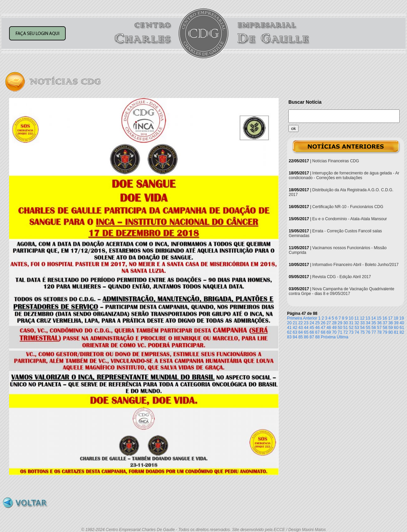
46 (318, 328)
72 (346, 332)
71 (340, 332)
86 (306, 337)
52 (351, 328)
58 (385, 328)
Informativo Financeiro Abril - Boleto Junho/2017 (355, 265)
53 (357, 328)
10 (351, 318)
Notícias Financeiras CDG (336, 161)
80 (391, 332)
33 (362, 323)
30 (346, 323)
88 (318, 337)
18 (396, 318)
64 (300, 332)
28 (334, 323)
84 (295, 337)
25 (318, 323)
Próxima (328, 337)
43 (300, 328)
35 (374, 323)
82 (402, 332)
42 (295, 328)
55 (368, 328)
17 (390, 318)
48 (329, 328)
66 (312, 332)
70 (334, 332)
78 (379, 332)
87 (312, 337)
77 (374, 332)
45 (312, 328)
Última (343, 337)
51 (346, 328)
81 (396, 332)
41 (289, 328)
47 (323, 328)
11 (357, 318)
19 (401, 318)
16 (385, 318)
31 (351, 323)
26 (323, 323)
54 (362, 328)
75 (362, 332)
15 (379, 318)
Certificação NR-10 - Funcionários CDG (348, 207)
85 (300, 337)
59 (391, 328)
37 (385, 323)
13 (368, 318)
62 (289, 332)
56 (374, 328)
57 (379, 328)
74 (357, 332)
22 (300, 323)
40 (402, 323)
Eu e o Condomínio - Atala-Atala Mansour (350, 219)
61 (402, 328)
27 (329, 323)
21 (295, 323)
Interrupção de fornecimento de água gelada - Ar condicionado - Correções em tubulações (344, 175)
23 (306, 323)
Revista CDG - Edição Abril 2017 (342, 277)
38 (391, 323)
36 (379, 323)
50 (340, 328)
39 (396, 323)
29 (340, 323)
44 (306, 328)
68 (323, 332)
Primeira (295, 318)
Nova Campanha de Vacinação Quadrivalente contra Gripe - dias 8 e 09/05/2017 (341, 291)
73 (351, 332)
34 (368, 323)
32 (357, 323)
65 (306, 332)
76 (368, 332)
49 (334, 328)
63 (295, 332)
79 (385, 332)
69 (329, 332)
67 (318, 332)
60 (396, 328)
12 (362, 318)
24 (312, 323)
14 (373, 318)
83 (289, 337)
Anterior (310, 318)
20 (289, 323)
